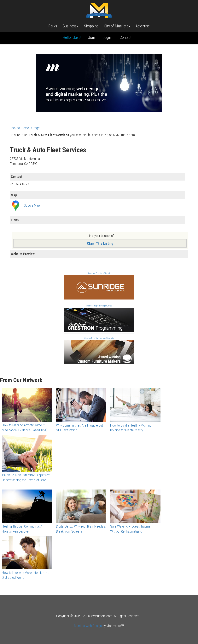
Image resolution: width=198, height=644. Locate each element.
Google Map (32, 205)
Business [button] (71, 26)
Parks (53, 26)
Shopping (91, 26)
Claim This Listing (100, 243)
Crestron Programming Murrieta (99, 306)
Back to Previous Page (25, 128)
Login (107, 37)
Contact (126, 37)
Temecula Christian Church (99, 273)
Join (92, 37)
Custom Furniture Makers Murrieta (99, 338)
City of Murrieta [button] (117, 26)
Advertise (143, 26)
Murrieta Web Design (88, 626)
